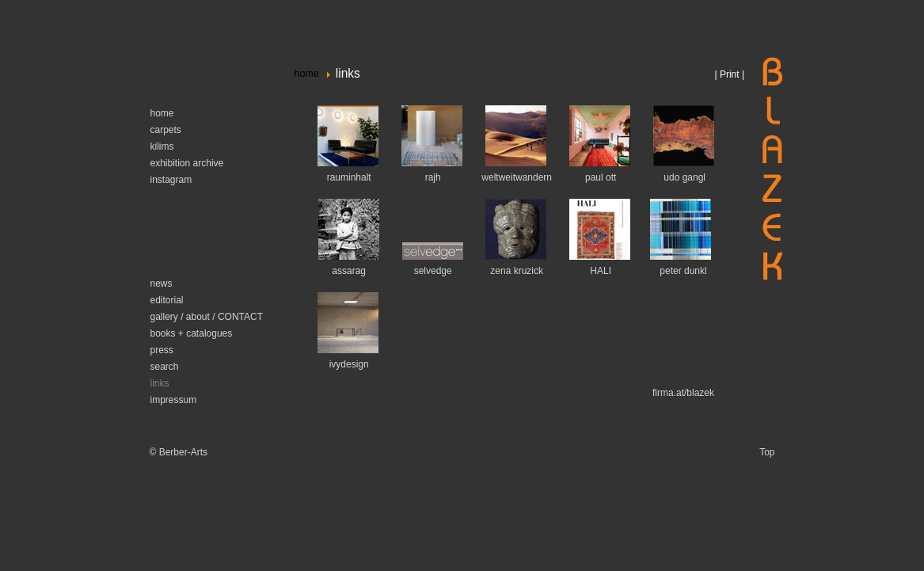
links (160, 383)
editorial (167, 300)
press (162, 350)
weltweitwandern (517, 177)
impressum (174, 400)
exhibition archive (187, 163)
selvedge (433, 271)
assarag (349, 271)
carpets (166, 130)
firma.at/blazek (683, 393)
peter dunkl (683, 271)
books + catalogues (192, 333)
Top (767, 452)
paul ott (601, 177)
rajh (433, 177)
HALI (601, 271)
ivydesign (349, 364)
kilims (162, 147)
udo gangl (683, 177)
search (165, 367)
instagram (171, 180)
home (307, 74)
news (162, 284)
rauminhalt (349, 177)
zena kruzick (517, 271)
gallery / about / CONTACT (207, 317)
